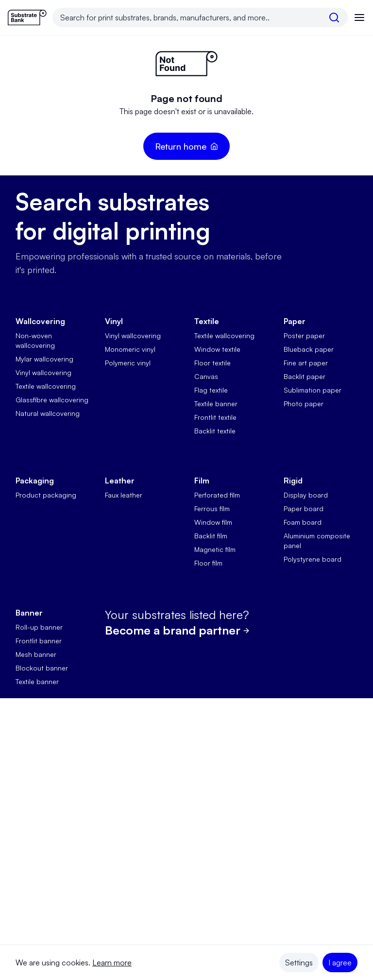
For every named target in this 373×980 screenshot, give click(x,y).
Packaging (35, 481)
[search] (334, 17)
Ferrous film (212, 508)
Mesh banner (36, 654)
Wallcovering (40, 321)
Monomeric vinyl (130, 349)
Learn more (112, 963)
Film (202, 481)
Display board (306, 495)
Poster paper (304, 335)
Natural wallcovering (48, 413)
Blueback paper (309, 349)
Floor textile (212, 363)
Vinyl (114, 321)
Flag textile (211, 390)
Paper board (304, 508)
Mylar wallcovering (44, 359)
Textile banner (216, 404)
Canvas (206, 376)
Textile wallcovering (46, 386)
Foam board (303, 522)
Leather (120, 481)
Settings (299, 963)
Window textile (217, 349)
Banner (29, 613)
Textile (207, 321)
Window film (213, 522)
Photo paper (304, 404)
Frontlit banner (39, 641)
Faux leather (124, 495)
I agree (340, 963)
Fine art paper (306, 363)
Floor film (208, 563)
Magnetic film (215, 549)
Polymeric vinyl (128, 363)
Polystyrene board (313, 559)
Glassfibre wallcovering (52, 400)
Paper (295, 321)
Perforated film (217, 495)
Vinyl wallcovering (43, 372)
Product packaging (46, 495)
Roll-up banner (39, 627)
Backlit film (211, 536)
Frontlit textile (215, 417)
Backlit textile (215, 431)
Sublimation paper (313, 390)
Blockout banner (42, 668)
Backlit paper (305, 376)
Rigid (293, 481)
